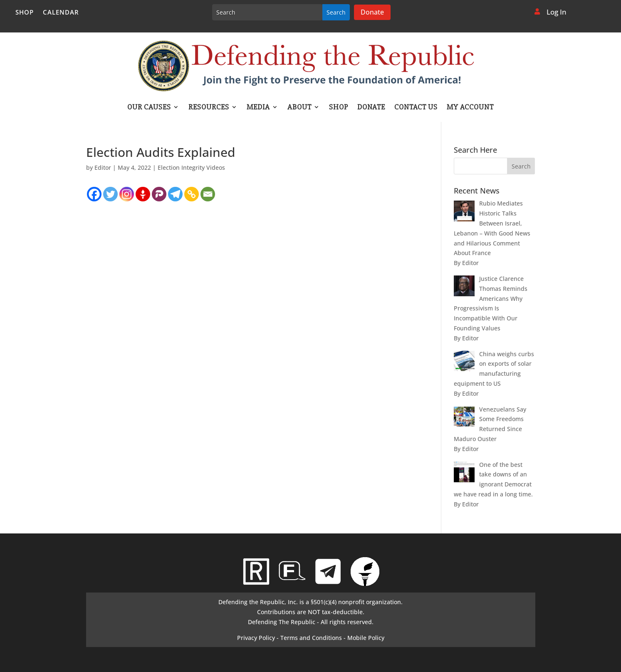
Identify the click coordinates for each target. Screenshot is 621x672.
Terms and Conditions (311, 638)
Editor (103, 167)
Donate (372, 12)
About (299, 108)
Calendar (61, 13)
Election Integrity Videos (191, 167)
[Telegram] (175, 194)
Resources (209, 108)
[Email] (208, 194)
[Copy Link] (192, 194)
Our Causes (149, 108)
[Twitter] (110, 194)
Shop (25, 13)
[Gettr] (143, 194)
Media (258, 108)
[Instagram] (127, 194)
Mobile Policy (366, 638)
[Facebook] (94, 194)
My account (470, 108)
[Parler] (159, 194)
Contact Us (416, 108)
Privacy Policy (256, 638)
